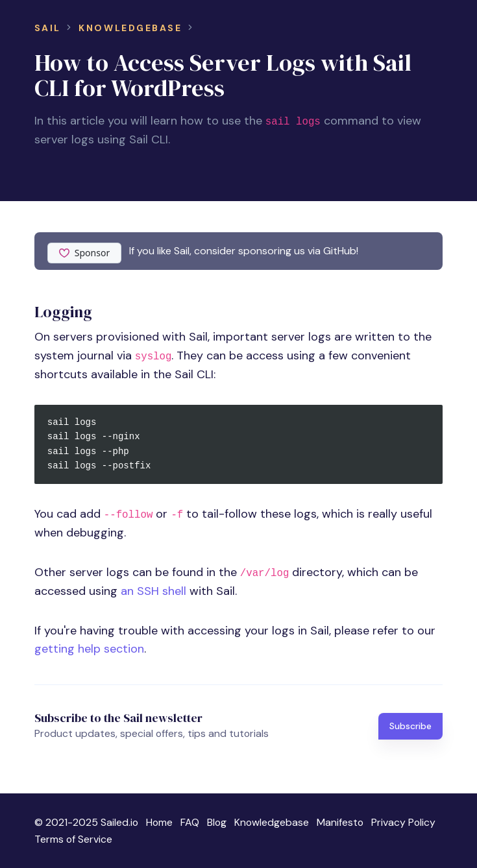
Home (159, 822)
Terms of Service (73, 839)
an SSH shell (153, 591)
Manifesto (340, 822)
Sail (48, 28)
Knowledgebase (130, 28)
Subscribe (410, 726)
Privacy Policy (403, 822)
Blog (217, 822)
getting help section (89, 649)
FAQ (190, 822)
